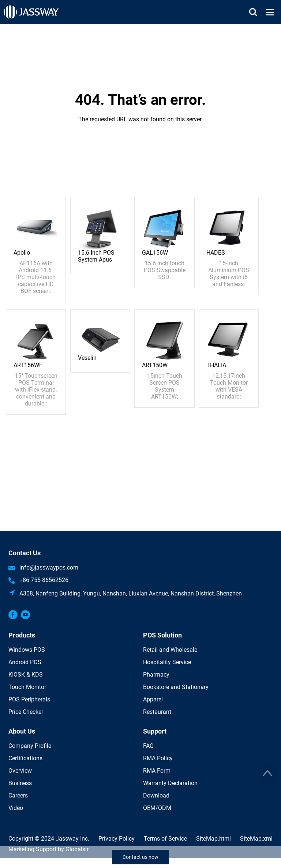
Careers (18, 795)
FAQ (148, 746)
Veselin (87, 358)
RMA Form (157, 771)
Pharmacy (156, 675)
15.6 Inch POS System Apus (96, 256)
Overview (20, 771)
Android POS (25, 662)
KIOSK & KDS (26, 675)
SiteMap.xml (256, 839)
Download (156, 795)
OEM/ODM (157, 808)
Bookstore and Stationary (176, 687)
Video (16, 808)
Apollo (22, 253)
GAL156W (155, 253)
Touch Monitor (27, 687)
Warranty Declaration (170, 783)
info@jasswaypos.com (49, 568)
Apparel (153, 699)
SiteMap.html (213, 839)
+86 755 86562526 (44, 580)
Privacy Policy (117, 839)
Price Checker (26, 712)
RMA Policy (158, 758)
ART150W (155, 365)
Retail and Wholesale (170, 650)
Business (20, 783)
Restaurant (157, 712)
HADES (216, 253)
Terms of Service (165, 839)
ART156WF (28, 365)
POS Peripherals (29, 699)
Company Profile (30, 746)
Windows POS (27, 650)
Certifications (25, 758)
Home (140, 28)
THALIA (216, 365)
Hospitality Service (167, 662)
